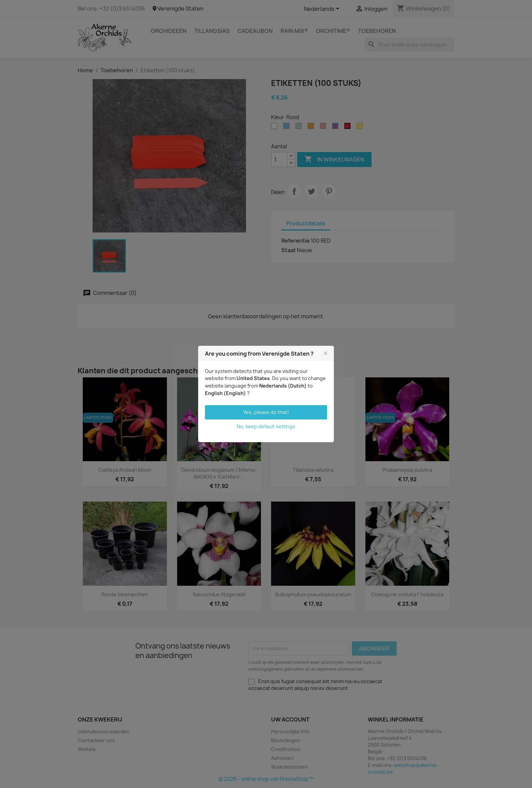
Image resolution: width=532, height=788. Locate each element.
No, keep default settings (266, 426)
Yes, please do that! (266, 412)
